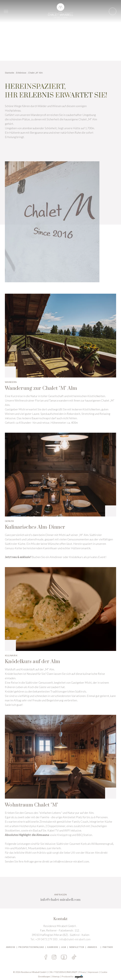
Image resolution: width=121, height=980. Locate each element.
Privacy (83, 972)
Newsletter (77, 947)
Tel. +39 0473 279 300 (44, 939)
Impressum (93, 972)
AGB (64, 947)
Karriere (53, 947)
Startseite (10, 73)
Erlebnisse (21, 73)
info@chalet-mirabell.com (75, 939)
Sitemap (56, 977)
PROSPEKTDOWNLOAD (31, 947)
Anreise (11, 947)
